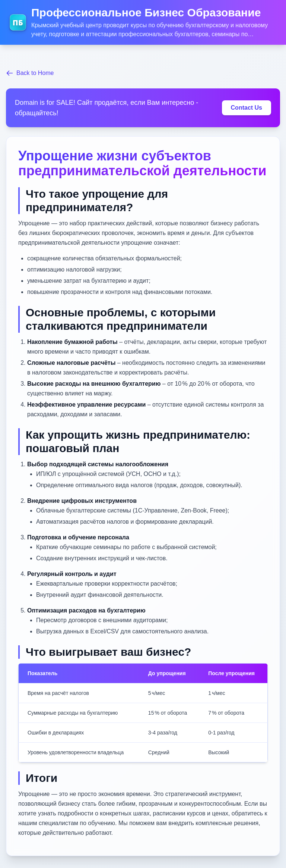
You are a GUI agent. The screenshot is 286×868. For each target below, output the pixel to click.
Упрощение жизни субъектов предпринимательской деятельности (142, 163)
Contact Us (247, 108)
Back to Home (30, 73)
